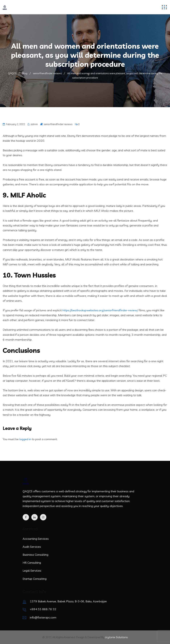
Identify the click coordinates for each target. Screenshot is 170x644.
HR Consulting (32, 563)
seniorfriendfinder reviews (58, 124)
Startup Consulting (35, 579)
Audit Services (32, 547)
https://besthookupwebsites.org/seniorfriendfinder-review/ (100, 310)
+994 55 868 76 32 (43, 609)
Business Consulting (35, 555)
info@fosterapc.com (43, 617)
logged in (25, 439)
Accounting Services (36, 539)
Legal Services (32, 571)
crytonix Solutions (116, 637)
